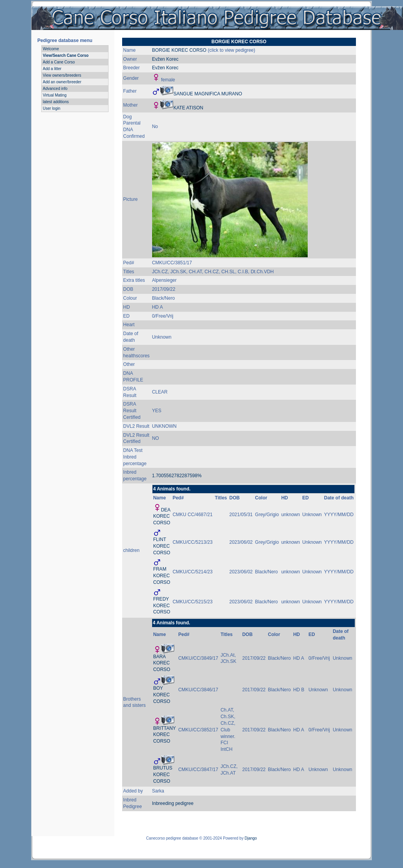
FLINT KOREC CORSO (162, 546)
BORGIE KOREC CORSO (179, 50)
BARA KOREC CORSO (162, 663)
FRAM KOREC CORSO (162, 576)
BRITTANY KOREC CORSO (165, 735)
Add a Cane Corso (59, 62)
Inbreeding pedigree (173, 803)
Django (251, 838)
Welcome (51, 49)
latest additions (56, 102)
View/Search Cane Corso (66, 55)
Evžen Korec (165, 59)
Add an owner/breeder (62, 82)
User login (52, 108)
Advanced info (55, 89)
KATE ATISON (188, 108)
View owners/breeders (62, 75)
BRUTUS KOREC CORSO (163, 775)
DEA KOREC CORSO (162, 517)
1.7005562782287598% (177, 476)
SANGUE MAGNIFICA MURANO (208, 94)
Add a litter (52, 69)
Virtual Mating (55, 95)
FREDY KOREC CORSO (162, 606)
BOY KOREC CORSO (162, 695)
